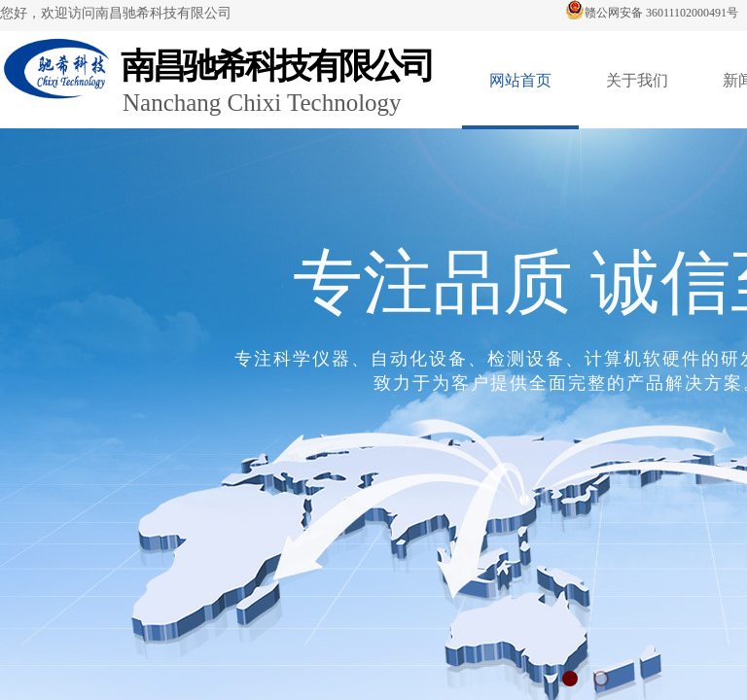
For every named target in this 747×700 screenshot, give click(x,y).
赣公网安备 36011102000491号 (652, 13)
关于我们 (637, 80)
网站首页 (520, 80)
